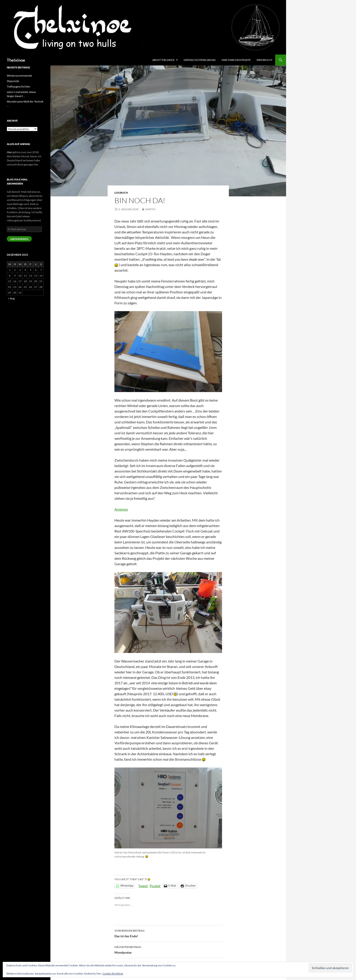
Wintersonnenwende (19, 76)
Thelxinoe (16, 60)
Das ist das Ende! (168, 933)
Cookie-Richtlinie (113, 974)
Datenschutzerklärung (200, 60)
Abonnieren (19, 239)
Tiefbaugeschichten (19, 86)
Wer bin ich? (264, 60)
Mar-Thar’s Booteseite (236, 60)
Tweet (143, 885)
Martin (150, 209)
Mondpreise (168, 949)
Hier (9, 152)
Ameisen (121, 509)
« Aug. (12, 298)
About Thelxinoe (163, 60)
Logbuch (121, 193)
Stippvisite (13, 81)
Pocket (155, 886)
